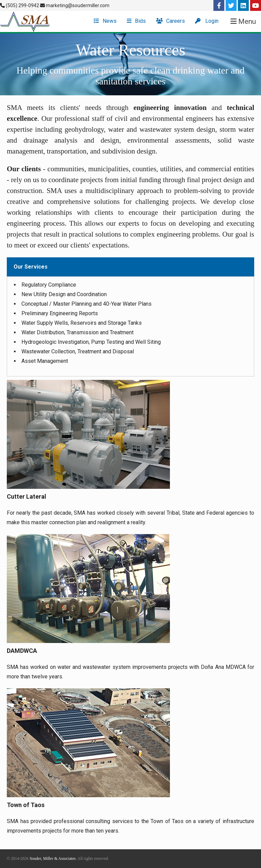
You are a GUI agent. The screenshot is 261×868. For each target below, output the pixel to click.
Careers (170, 21)
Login (207, 21)
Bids (136, 21)
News (105, 21)
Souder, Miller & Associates (53, 858)
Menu (243, 21)
